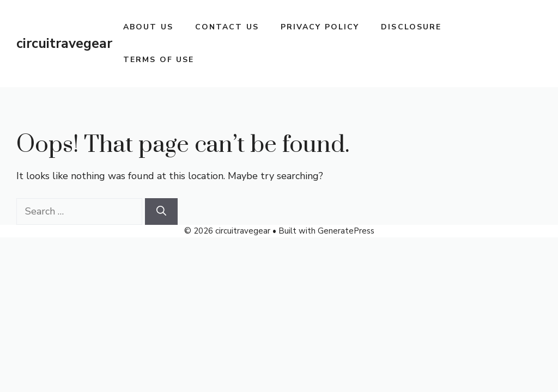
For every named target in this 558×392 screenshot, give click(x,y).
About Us (148, 27)
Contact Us (227, 27)
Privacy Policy (320, 27)
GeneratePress (346, 231)
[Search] (161, 212)
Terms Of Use (159, 60)
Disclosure (411, 27)
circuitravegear (64, 44)
